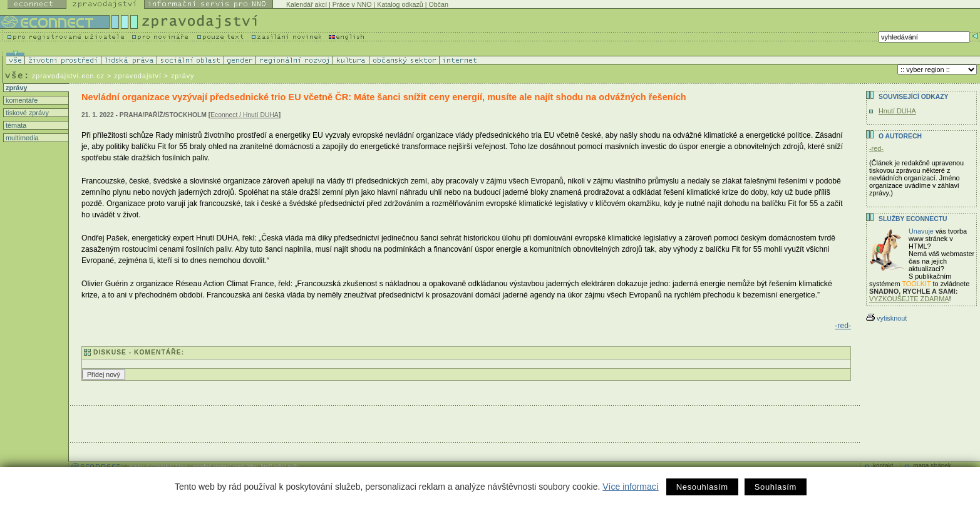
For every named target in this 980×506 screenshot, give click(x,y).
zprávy (15, 88)
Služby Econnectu (913, 219)
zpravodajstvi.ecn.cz (68, 76)
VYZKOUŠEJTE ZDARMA (909, 299)
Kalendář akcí (307, 4)
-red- (843, 326)
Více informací (630, 487)
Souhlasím (776, 487)
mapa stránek (932, 466)
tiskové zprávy (26, 113)
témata (15, 125)
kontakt (883, 466)
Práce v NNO (352, 4)
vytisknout (886, 318)
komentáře (21, 100)
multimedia (21, 138)
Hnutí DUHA (897, 111)
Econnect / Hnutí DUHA (245, 115)
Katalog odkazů (400, 4)
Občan (438, 4)
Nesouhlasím (702, 487)
